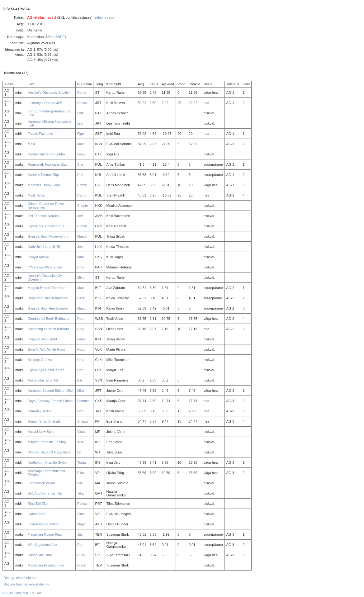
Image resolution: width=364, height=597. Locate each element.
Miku (81, 277)
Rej (80, 545)
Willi (80, 442)
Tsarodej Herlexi (40, 411)
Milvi (81, 391)
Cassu (82, 226)
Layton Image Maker (43, 524)
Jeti (80, 247)
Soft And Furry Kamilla (45, 493)
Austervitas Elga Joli (43, 380)
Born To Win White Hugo (46, 349)
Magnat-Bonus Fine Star (46, 288)
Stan (81, 164)
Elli (80, 380)
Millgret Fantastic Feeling (47, 442)
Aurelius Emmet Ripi (43, 175)
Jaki (80, 534)
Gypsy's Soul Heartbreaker (48, 308)
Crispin (83, 206)
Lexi (80, 411)
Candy (82, 195)
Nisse (82, 565)
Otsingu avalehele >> (20, 578)
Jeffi (80, 216)
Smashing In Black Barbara (48, 329)
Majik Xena (36, 195)
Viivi (80, 483)
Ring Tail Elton (39, 504)
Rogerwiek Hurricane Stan (48, 164)
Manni (82, 236)
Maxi (31, 144)
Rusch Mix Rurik (40, 555)
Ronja (82, 92)
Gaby (81, 154)
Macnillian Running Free (46, 565)
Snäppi (83, 421)
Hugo (81, 349)
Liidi (80, 123)
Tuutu (82, 462)
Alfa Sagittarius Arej (43, 545)
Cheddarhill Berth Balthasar (49, 319)
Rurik (81, 555)
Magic (82, 524)
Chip (81, 329)
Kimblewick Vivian (41, 483)
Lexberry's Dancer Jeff (45, 103)
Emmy (82, 185)
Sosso (82, 103)
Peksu (82, 504)
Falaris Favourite (40, 134)
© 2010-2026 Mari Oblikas (22, 593)
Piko (80, 473)
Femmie (83, 401)
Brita (81, 267)
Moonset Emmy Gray (44, 185)
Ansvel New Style (41, 432)
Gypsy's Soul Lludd (42, 339)
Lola (80, 113)
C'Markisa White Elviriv (45, 267)
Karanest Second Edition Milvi (50, 391)
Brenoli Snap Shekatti (44, 421)
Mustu (82, 308)
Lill (79, 452)
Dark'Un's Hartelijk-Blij (45, 247)
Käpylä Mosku (38, 257)
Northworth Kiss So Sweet (48, 462)
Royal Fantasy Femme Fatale (50, 401)
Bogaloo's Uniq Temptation (48, 298)
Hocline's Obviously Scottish (49, 92)
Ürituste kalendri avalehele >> (26, 584)
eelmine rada (104, 17)
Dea (80, 370)
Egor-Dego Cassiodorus (46, 226)
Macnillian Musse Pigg (45, 534)
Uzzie (82, 298)
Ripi (80, 175)
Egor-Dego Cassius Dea (46, 370)
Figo (80, 134)
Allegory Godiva (40, 360)
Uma (81, 360)
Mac (80, 288)
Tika (80, 493)
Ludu (81, 339)
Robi (81, 319)
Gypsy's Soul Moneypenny (48, 236)
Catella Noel (37, 514)
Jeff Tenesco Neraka (43, 216)
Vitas (81, 432)
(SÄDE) (60, 37)
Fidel (81, 514)
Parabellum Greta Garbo (46, 154)
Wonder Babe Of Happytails (49, 452)
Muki (81, 257)
